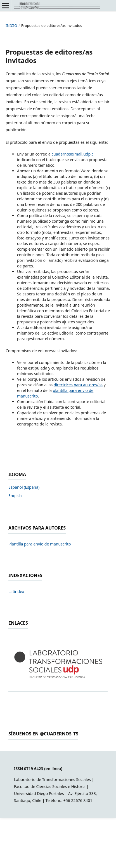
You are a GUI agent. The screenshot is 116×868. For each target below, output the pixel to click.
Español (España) (24, 487)
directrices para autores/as (78, 385)
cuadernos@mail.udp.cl (73, 154)
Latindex (16, 591)
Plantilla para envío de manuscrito (40, 544)
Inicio (11, 25)
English (15, 496)
